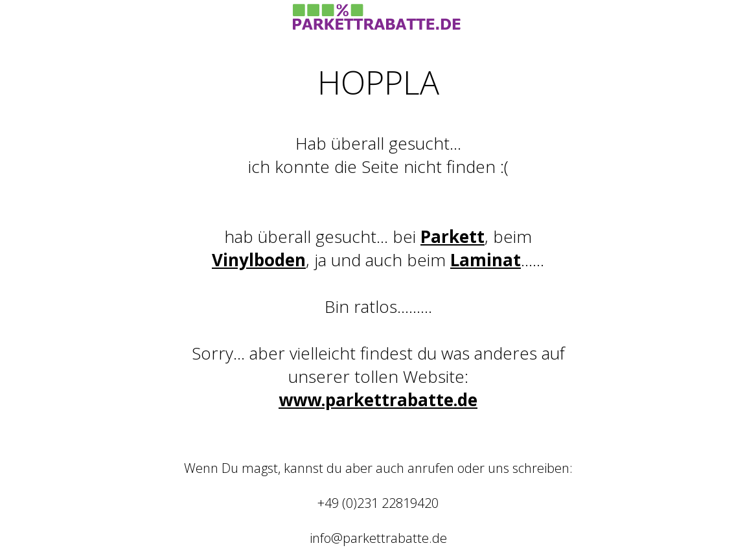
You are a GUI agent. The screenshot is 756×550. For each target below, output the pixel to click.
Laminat (486, 260)
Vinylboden (259, 260)
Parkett (452, 236)
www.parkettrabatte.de (378, 400)
